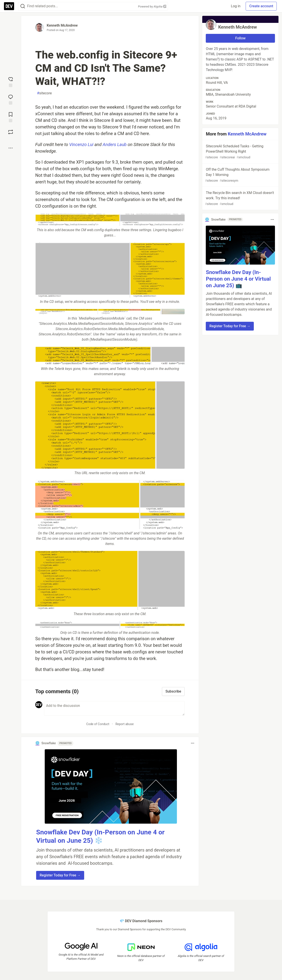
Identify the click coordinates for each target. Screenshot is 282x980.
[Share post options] (11, 148)
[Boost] (11, 132)
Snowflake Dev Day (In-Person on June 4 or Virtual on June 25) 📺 (238, 279)
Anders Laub (115, 144)
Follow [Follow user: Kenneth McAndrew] (240, 38)
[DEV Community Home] (9, 6)
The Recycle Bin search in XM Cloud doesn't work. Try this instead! (240, 198)
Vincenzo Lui (81, 144)
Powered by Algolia (152, 6)
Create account (261, 6)
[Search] (23, 6)
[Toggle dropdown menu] (193, 743)
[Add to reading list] (11, 117)
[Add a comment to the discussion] (114, 708)
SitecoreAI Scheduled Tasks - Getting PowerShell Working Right (240, 152)
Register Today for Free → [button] (60, 875)
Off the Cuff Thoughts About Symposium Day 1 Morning (240, 175)
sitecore (44, 93)
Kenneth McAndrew (62, 25)
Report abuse (125, 724)
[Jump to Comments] (11, 99)
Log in (236, 6)
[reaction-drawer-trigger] (11, 82)
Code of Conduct (98, 724)
